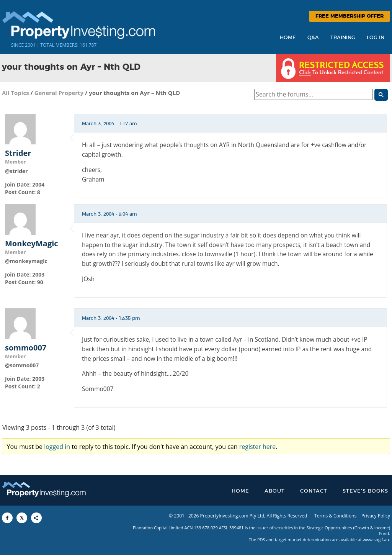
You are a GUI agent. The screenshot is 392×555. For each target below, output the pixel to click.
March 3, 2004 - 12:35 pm (111, 318)
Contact (314, 491)
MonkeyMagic (32, 244)
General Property (59, 93)
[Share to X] (22, 518)
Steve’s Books (365, 491)
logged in (57, 447)
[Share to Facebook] (7, 518)
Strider (18, 153)
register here (258, 447)
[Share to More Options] (36, 518)
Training (343, 38)
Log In (376, 38)
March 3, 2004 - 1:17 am (109, 124)
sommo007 (26, 348)
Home (288, 38)
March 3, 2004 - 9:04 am (109, 214)
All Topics (16, 93)
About (275, 491)
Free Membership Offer (350, 16)
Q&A (313, 38)
